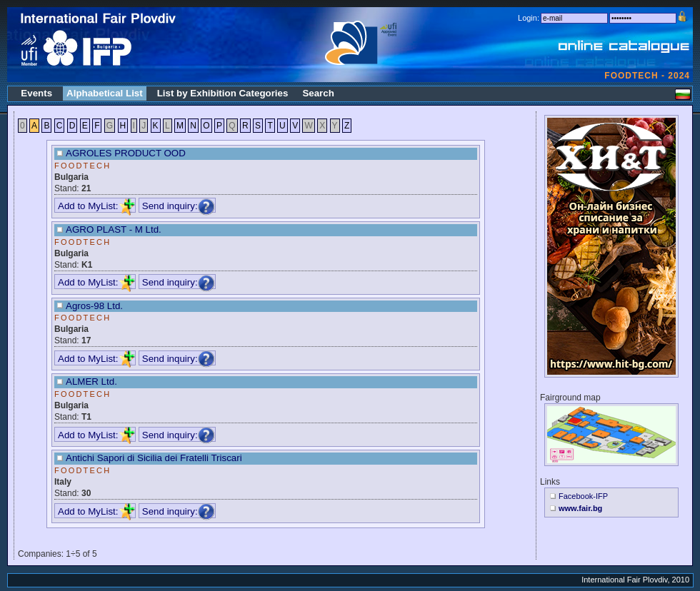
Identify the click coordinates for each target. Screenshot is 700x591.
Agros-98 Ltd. (94, 306)
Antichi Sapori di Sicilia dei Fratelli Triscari (154, 458)
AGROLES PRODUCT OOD (126, 153)
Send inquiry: (179, 206)
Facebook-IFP (583, 496)
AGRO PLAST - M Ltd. (114, 229)
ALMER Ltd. (91, 382)
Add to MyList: (96, 206)
